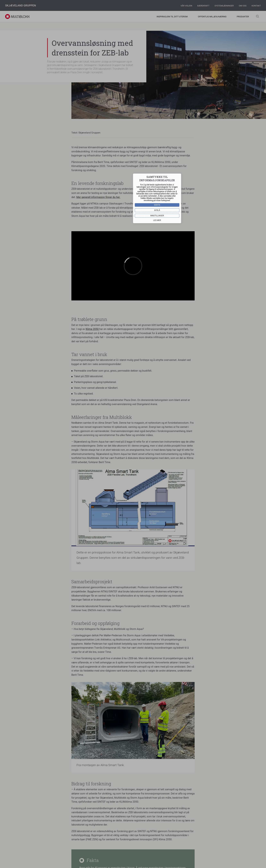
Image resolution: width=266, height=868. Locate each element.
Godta (157, 205)
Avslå (157, 210)
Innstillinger (157, 216)
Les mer (157, 220)
